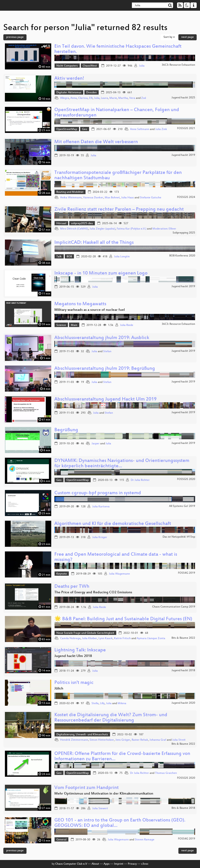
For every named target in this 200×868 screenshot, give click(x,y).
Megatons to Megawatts (80, 304)
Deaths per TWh (72, 587)
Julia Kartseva (101, 507)
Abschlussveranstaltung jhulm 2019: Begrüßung (105, 369)
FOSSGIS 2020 (186, 479)
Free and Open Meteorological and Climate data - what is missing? (116, 557)
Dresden (91, 93)
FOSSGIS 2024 (186, 197)
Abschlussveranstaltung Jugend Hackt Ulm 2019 (105, 399)
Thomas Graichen (166, 773)
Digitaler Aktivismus (69, 93)
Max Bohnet (112, 198)
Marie (113, 98)
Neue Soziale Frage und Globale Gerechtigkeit (85, 633)
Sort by (169, 37)
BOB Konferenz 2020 (182, 256)
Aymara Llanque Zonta (151, 638)
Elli (91, 98)
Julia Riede (127, 325)
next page (188, 37)
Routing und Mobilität (70, 192)
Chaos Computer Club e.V (71, 864)
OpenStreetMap (67, 129)
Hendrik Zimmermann (74, 740)
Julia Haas (128, 198)
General (61, 840)
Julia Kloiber (90, 638)
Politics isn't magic (74, 683)
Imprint (119, 864)
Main (74, 325)
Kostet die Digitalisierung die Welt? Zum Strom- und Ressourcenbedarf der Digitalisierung (111, 718)
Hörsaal (61, 224)
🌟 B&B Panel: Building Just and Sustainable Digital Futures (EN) (123, 619)
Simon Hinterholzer (102, 740)
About (95, 864)
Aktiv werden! (69, 79)
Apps (107, 864)
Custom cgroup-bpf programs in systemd (98, 493)
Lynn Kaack (106, 638)
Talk (59, 257)
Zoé (144, 98)
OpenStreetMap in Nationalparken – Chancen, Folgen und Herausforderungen (117, 113)
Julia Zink (161, 129)
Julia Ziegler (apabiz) (102, 229)
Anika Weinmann (71, 198)
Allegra (65, 98)
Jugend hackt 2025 (183, 98)
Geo (85, 129)
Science (61, 325)
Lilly (102, 703)
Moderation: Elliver (164, 229)
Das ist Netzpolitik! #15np (179, 537)
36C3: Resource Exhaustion (178, 65)
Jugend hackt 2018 (183, 671)
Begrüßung (66, 430)
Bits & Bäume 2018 (183, 808)
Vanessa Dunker (93, 198)
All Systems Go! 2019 (182, 506)
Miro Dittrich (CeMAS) (74, 229)
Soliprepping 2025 (184, 233)
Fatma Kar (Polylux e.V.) (132, 229)
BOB (69, 257)
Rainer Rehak (140, 740)
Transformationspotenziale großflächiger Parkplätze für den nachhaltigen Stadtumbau (118, 176)
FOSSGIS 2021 (186, 128)
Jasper (96, 444)
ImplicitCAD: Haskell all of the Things (94, 243)
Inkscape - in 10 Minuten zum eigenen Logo (101, 273)
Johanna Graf (158, 740)
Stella (95, 703)
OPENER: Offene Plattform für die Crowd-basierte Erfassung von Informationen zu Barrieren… (122, 757)
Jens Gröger (123, 740)
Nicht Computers (67, 66)
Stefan (107, 352)
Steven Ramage (145, 840)
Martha (123, 98)
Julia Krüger (100, 537)
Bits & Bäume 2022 (183, 638)
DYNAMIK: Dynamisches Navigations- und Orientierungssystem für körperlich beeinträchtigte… (122, 464)
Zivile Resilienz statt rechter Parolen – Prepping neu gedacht (119, 210)
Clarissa (83, 98)
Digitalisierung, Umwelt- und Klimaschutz (82, 735)
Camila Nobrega (70, 638)
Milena (122, 703)
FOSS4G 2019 (187, 573)
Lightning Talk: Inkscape (80, 650)
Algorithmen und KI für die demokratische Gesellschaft (113, 524)
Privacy (132, 864)
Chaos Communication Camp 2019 (174, 607)
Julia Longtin (122, 257)
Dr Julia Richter (140, 480)
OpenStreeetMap (78, 480)
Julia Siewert (100, 809)
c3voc (145, 864)
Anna (74, 98)
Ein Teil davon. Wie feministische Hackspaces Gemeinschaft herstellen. (118, 49)
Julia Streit (179, 740)
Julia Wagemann (119, 574)
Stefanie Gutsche (151, 198)
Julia (142, 66)
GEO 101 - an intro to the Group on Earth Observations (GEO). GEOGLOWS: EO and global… (120, 823)
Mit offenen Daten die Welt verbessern (96, 142)
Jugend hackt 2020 (183, 703)
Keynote (62, 574)
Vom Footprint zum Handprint (87, 788)
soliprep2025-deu (82, 224)
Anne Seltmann (140, 129)
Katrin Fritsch (122, 638)
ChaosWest (90, 66)
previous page (15, 37)
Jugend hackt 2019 (183, 155)
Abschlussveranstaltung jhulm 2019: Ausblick (102, 338)
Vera (132, 98)
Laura (104, 98)
